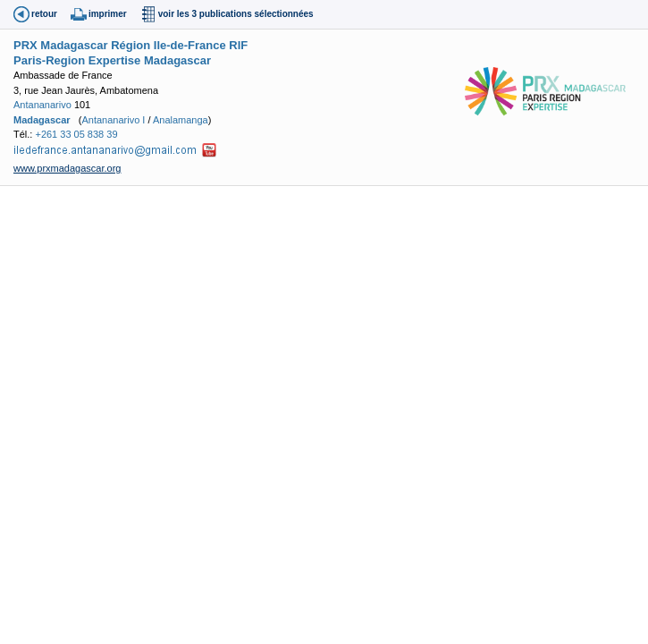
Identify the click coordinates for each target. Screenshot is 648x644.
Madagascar (42, 120)
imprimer (108, 14)
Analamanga (181, 120)
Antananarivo (42, 105)
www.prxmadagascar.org (67, 168)
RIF (238, 45)
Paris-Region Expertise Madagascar (112, 60)
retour (44, 14)
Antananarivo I (113, 120)
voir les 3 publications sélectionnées (236, 14)
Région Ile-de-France (168, 45)
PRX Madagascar (61, 45)
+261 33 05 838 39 (76, 134)
